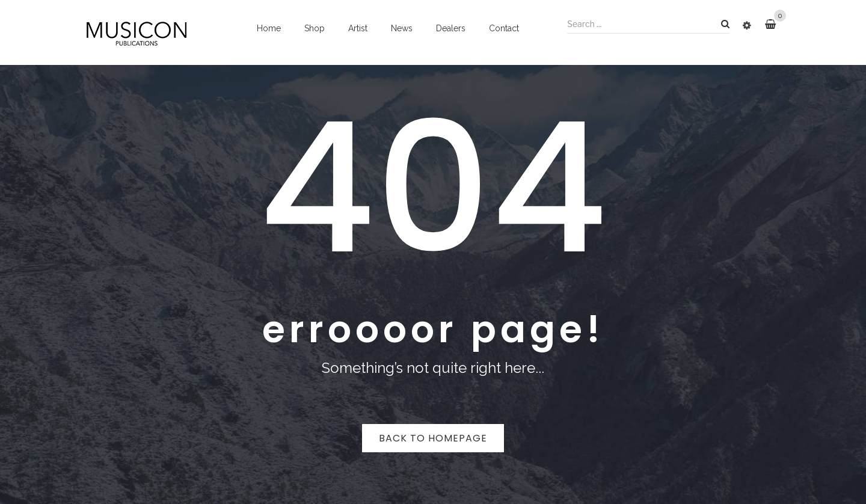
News (402, 28)
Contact (504, 28)
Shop (315, 28)
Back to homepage (433, 438)
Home (269, 28)
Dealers (451, 28)
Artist (358, 28)
